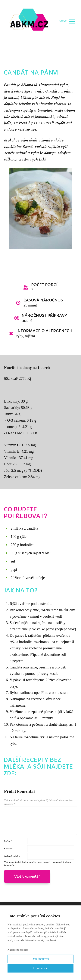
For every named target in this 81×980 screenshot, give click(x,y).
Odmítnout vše (40, 959)
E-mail (8, 849)
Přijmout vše (40, 968)
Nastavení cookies (18, 950)
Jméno (8, 841)
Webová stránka (12, 856)
